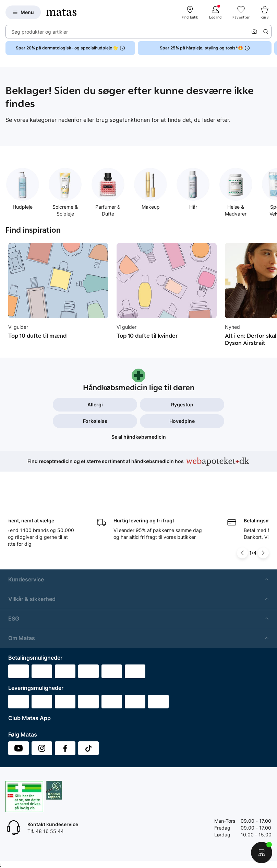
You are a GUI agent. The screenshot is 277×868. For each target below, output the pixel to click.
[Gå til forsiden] (61, 12)
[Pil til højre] (263, 540)
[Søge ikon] (266, 32)
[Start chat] (262, 853)
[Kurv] (265, 12)
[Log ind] (215, 12)
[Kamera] (254, 32)
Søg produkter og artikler (40, 32)
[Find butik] (190, 12)
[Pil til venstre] (242, 540)
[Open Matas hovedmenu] (23, 12)
